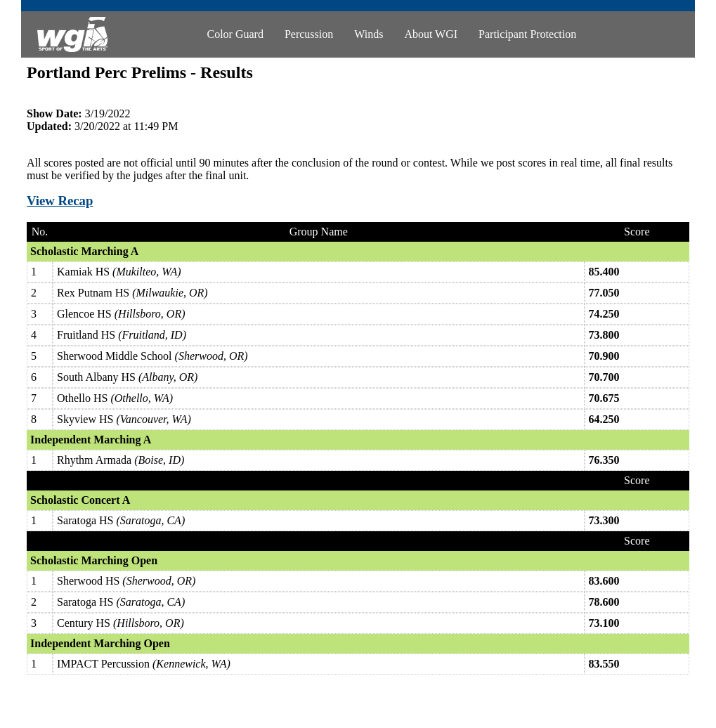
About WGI (431, 34)
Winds (369, 34)
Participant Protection (527, 34)
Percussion (309, 34)
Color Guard (235, 34)
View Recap (60, 201)
